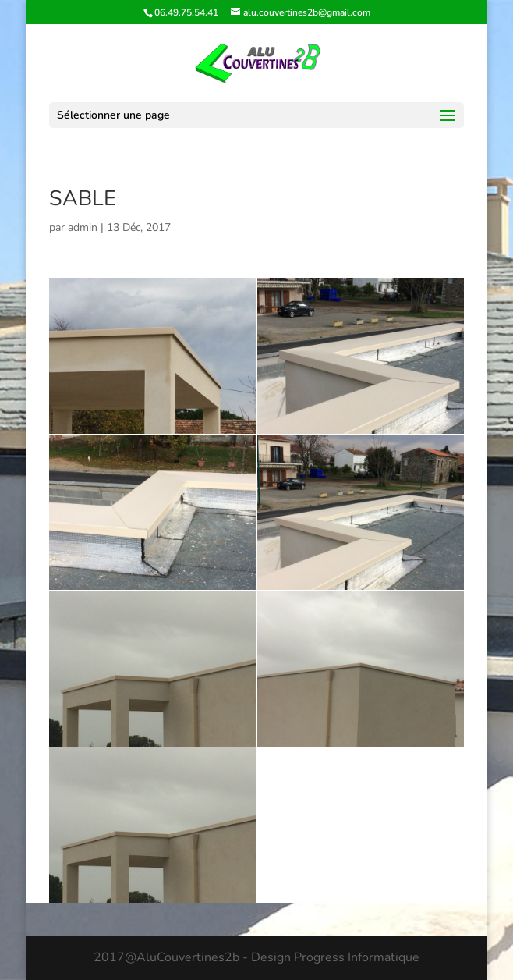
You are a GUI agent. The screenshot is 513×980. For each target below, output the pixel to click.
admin (83, 227)
